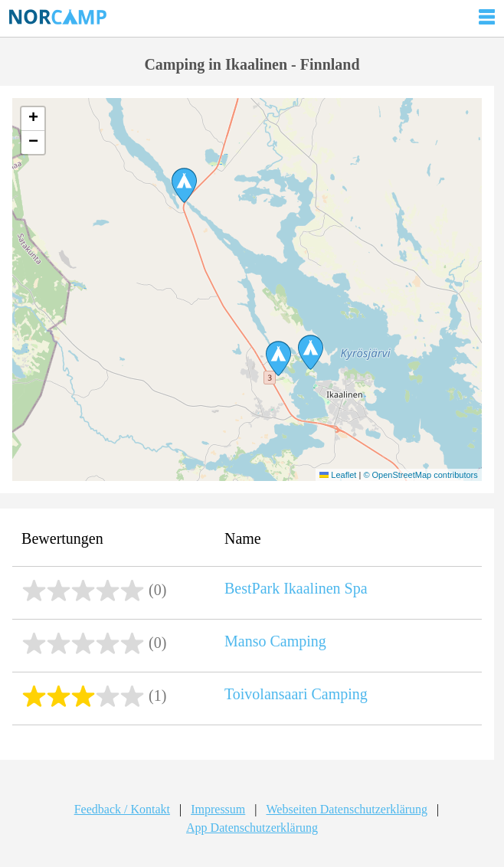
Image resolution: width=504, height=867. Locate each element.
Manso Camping (275, 641)
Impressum (218, 809)
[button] (278, 358)
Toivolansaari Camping (296, 694)
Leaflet (338, 475)
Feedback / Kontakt (122, 809)
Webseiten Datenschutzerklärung (347, 809)
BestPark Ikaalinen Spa (296, 588)
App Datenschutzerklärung (252, 828)
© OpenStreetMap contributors (420, 475)
